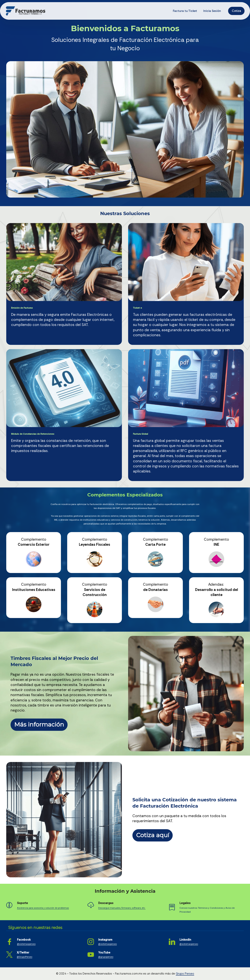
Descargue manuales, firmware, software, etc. (122, 908)
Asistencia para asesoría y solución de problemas (43, 908)
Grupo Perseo (185, 974)
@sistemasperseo (26, 944)
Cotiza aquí (153, 835)
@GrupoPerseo (25, 957)
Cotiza (236, 11)
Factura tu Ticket (185, 11)
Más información (39, 724)
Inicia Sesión (212, 11)
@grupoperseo (106, 957)
